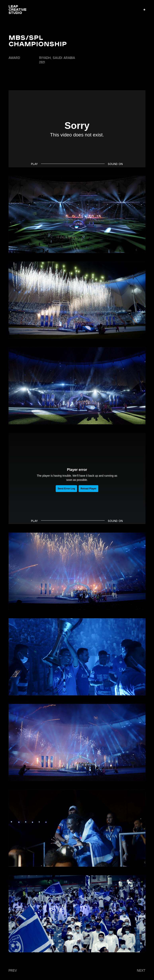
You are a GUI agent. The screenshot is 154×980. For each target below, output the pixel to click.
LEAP (18, 10)
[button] (144, 10)
